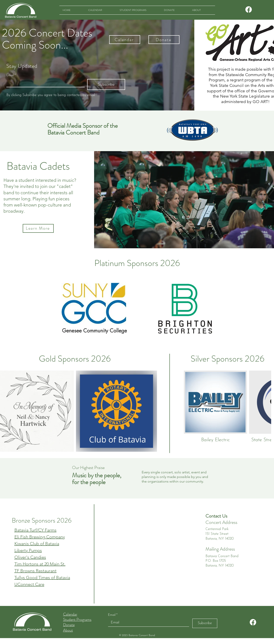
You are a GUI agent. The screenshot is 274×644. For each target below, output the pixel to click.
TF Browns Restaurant (35, 571)
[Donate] (164, 40)
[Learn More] (38, 228)
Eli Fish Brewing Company (40, 537)
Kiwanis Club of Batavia (37, 544)
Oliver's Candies (30, 557)
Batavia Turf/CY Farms (35, 530)
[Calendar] (125, 40)
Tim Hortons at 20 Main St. (40, 564)
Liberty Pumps (28, 550)
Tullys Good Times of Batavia (42, 577)
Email (11, 75)
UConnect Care (29, 584)
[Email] (44, 83)
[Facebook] (249, 10)
